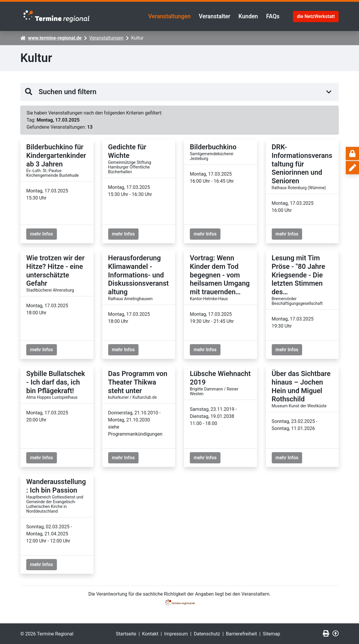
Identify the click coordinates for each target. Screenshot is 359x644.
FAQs (272, 16)
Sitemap (272, 633)
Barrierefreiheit (242, 633)
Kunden (246, 16)
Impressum (176, 633)
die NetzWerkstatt (316, 16)
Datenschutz (207, 633)
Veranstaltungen (163, 16)
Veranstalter (210, 16)
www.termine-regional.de (55, 37)
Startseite (126, 633)
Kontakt (150, 633)
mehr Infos (42, 233)
